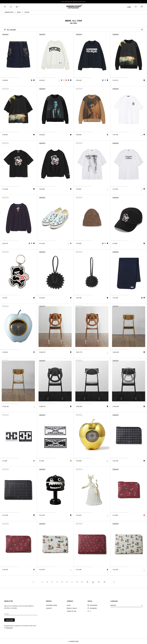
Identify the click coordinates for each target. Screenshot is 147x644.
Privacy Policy (9, 628)
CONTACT (49, 608)
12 (99, 582)
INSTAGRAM (93, 605)
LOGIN (129, 7)
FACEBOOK (93, 608)
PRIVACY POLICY (72, 608)
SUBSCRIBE (10, 620)
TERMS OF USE (72, 611)
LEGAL (69, 605)
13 (104, 582)
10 (87, 582)
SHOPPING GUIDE (52, 605)
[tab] (9, 78)
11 (93, 582)
